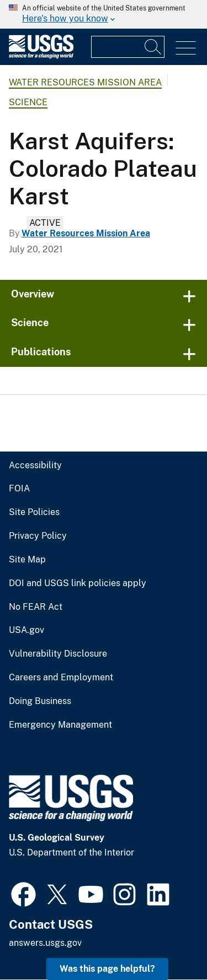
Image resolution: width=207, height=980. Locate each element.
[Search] (153, 47)
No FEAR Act (36, 607)
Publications (41, 352)
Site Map (27, 560)
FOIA (19, 489)
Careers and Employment (61, 678)
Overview (33, 294)
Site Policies (34, 512)
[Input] (128, 47)
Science (28, 102)
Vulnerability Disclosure (58, 654)
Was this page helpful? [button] (107, 969)
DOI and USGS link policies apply (78, 583)
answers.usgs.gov (45, 943)
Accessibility (35, 465)
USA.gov (26, 630)
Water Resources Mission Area (85, 82)
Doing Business (40, 701)
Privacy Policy (38, 536)
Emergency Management (60, 725)
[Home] (41, 56)
